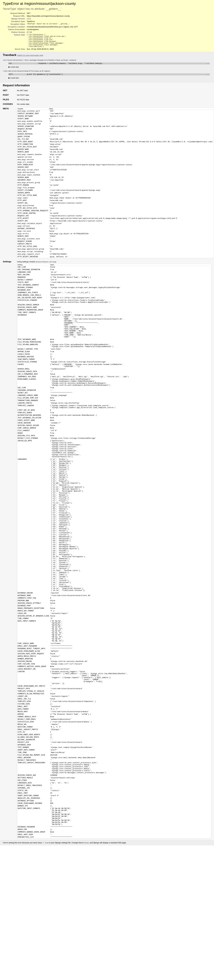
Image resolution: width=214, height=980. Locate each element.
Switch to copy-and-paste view (30, 58)
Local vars (14, 70)
